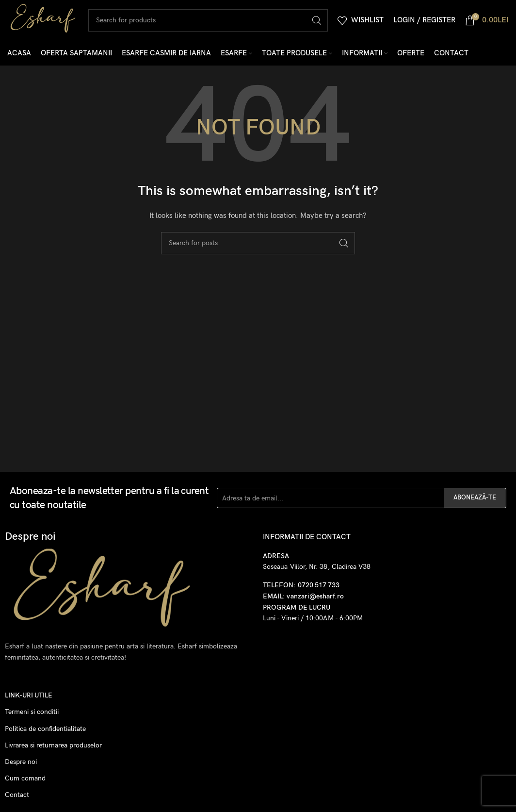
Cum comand (25, 782)
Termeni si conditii (32, 715)
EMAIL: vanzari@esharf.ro (303, 600)
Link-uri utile (29, 699)
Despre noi (21, 765)
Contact (17, 798)
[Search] (211, 22)
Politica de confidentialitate (45, 732)
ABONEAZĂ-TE (475, 501)
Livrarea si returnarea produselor (53, 748)
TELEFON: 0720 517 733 (301, 588)
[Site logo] (46, 21)
